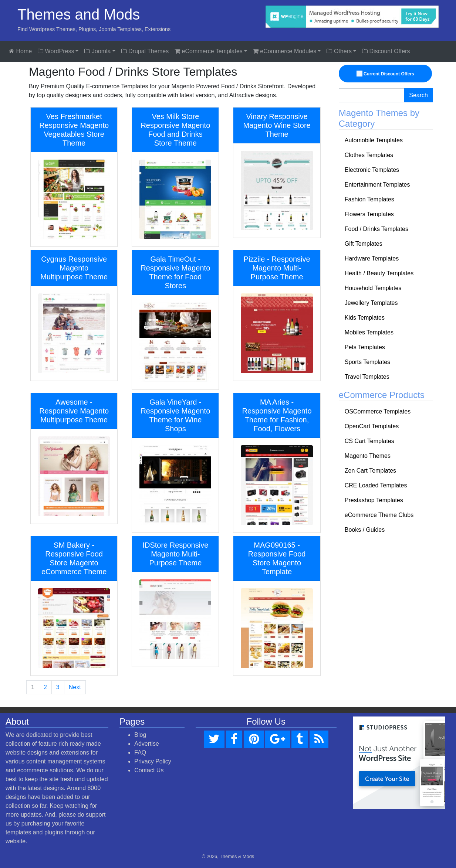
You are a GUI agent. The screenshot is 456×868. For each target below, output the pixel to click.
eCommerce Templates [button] (209, 51)
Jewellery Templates (371, 303)
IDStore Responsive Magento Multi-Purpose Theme (175, 554)
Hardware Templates (372, 258)
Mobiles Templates (369, 332)
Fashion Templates (369, 199)
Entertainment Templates (377, 185)
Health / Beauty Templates (379, 273)
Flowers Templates (369, 214)
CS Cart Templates (369, 441)
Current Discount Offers (386, 74)
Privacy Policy (153, 761)
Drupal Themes (145, 51)
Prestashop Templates (374, 500)
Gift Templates (364, 244)
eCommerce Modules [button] (285, 51)
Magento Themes (368, 456)
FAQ (140, 753)
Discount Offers (386, 51)
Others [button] (339, 51)
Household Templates (373, 288)
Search (418, 95)
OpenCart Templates (372, 426)
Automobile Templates (374, 140)
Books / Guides (365, 530)
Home (20, 51)
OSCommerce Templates (378, 411)
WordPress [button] (56, 51)
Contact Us (149, 770)
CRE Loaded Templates (376, 485)
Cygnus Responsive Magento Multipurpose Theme (74, 268)
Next (75, 687)
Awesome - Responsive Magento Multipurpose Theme (74, 411)
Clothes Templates (369, 155)
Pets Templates (365, 347)
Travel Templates (367, 377)
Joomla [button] (97, 51)
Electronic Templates (372, 170)
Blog (140, 735)
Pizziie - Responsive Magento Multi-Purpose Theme (277, 268)
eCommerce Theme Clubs (379, 515)
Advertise (147, 744)
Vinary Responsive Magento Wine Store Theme (277, 125)
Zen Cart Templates (370, 471)
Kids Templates (365, 318)
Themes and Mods (79, 14)
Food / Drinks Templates (376, 229)
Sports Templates (367, 362)
